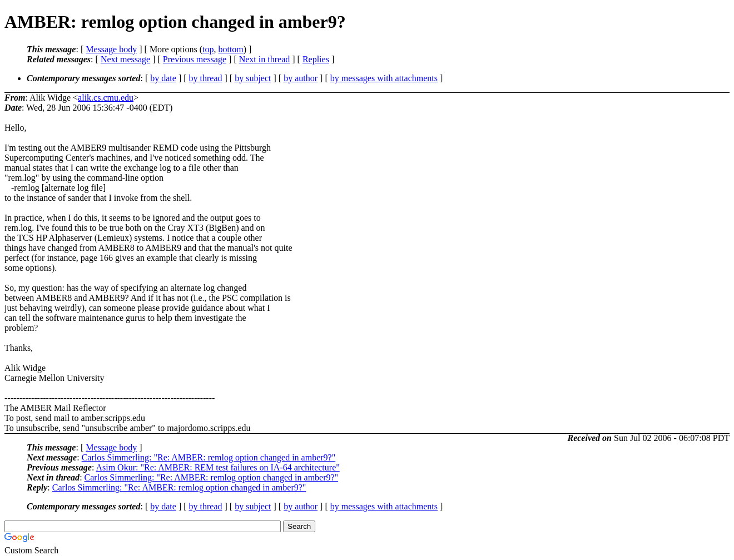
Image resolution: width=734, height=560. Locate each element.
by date (163, 78)
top (208, 49)
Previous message (195, 59)
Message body (111, 49)
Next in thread (265, 59)
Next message (125, 59)
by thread (206, 78)
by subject (253, 78)
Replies (316, 59)
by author (301, 78)
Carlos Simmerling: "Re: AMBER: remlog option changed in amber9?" (209, 457)
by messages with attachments (384, 78)
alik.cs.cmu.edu (106, 98)
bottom (230, 49)
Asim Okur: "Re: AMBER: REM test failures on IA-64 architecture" (217, 467)
